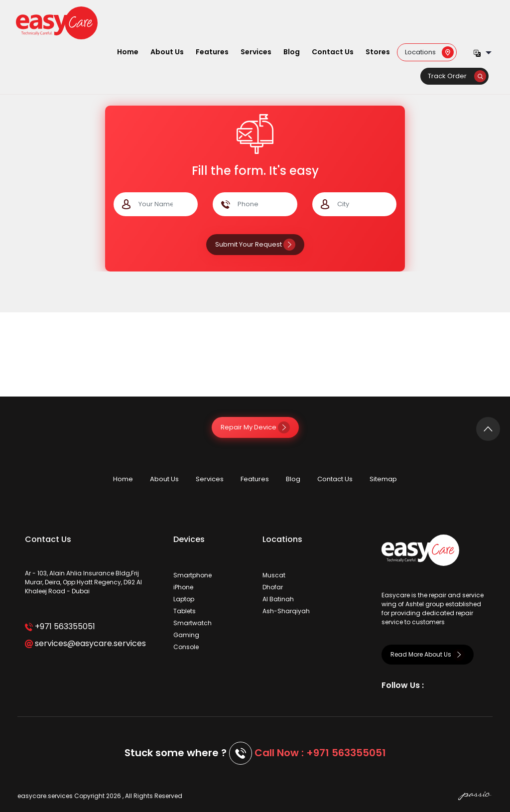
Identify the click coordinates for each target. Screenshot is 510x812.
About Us (167, 52)
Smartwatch (192, 623)
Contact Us (333, 52)
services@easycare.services (85, 643)
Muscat (274, 575)
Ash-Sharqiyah (286, 611)
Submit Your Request (255, 244)
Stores (378, 52)
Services (256, 52)
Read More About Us (428, 654)
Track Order (457, 76)
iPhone (183, 587)
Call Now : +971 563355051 (320, 753)
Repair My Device (255, 427)
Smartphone (192, 575)
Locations (429, 52)
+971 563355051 (60, 626)
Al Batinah (278, 599)
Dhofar (273, 587)
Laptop (184, 599)
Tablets (185, 611)
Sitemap (383, 479)
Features (212, 52)
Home (128, 52)
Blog (292, 52)
